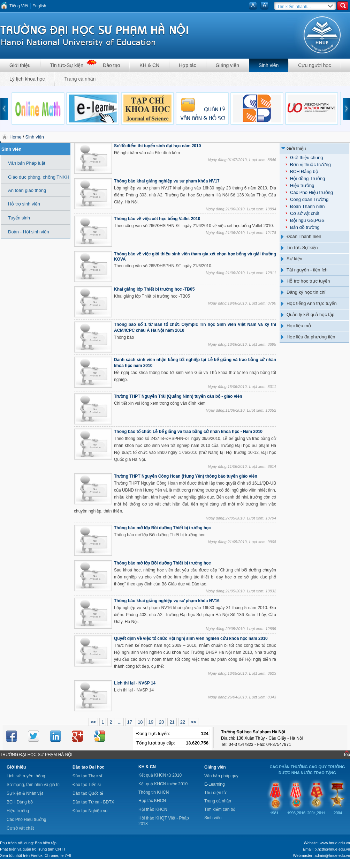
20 (161, 722)
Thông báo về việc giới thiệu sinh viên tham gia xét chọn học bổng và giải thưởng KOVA (195, 257)
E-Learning (215, 784)
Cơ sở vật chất (305, 213)
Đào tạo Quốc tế (88, 793)
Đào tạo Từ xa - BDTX (93, 802)
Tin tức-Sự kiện (67, 65)
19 (151, 722)
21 (172, 722)
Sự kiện (294, 259)
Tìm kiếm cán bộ (220, 809)
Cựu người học (314, 65)
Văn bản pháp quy (221, 776)
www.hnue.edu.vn (335, 843)
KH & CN (149, 65)
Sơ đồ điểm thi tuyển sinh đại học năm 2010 (157, 146)
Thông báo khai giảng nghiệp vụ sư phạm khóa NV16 (167, 601)
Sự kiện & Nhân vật (25, 793)
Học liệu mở (299, 326)
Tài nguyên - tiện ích (307, 270)
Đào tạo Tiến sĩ (87, 785)
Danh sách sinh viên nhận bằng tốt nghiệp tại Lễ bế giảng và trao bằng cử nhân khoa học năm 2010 (195, 363)
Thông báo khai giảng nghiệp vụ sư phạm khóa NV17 (167, 181)
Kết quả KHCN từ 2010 (160, 775)
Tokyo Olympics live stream (25, 866)
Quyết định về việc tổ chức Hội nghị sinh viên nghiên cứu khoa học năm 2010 (191, 638)
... (120, 722)
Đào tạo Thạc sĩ (87, 776)
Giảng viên (227, 65)
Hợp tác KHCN (152, 801)
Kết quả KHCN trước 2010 (163, 784)
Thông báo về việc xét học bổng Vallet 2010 (157, 219)
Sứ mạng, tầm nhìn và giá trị (33, 785)
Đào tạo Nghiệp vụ (90, 811)
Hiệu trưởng (302, 185)
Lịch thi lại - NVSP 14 (135, 683)
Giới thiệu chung (307, 158)
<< (93, 722)
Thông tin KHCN (154, 792)
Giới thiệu (20, 65)
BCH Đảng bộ (304, 171)
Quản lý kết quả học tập (310, 315)
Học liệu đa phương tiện (311, 337)
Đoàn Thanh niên (307, 206)
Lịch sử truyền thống (26, 776)
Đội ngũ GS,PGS (307, 220)
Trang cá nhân (80, 79)
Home (16, 137)
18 (140, 722)
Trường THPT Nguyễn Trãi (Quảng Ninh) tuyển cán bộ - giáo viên (178, 396)
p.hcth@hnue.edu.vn (332, 849)
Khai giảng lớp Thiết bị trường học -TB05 (154, 289)
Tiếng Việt (19, 6)
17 (130, 722)
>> (193, 722)
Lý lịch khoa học (27, 79)
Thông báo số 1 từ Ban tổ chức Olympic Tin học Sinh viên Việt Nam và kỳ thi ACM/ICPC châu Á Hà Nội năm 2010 (195, 327)
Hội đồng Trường (307, 178)
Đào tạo (111, 65)
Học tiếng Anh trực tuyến (312, 303)
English (39, 6)
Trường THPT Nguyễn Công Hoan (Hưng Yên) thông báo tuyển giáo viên (186, 476)
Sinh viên (269, 65)
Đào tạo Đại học (88, 767)
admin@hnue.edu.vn (332, 855)
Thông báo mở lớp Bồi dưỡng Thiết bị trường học (162, 528)
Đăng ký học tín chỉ (306, 292)
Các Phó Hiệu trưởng (311, 192)
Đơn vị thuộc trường (310, 164)
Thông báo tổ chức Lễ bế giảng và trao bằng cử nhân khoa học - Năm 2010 (188, 432)
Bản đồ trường (305, 227)
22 (183, 722)
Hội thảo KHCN (153, 809)
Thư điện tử (215, 793)
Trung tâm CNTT (51, 849)
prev (4, 109)
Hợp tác (187, 65)
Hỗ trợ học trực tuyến (308, 281)
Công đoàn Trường (309, 199)
